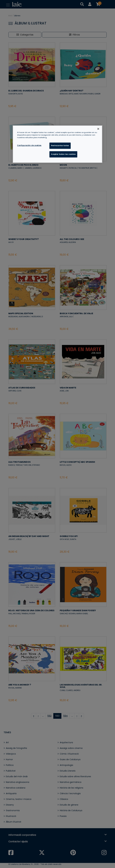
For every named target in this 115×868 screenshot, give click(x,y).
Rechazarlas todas (60, 146)
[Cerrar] (98, 129)
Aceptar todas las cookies (63, 154)
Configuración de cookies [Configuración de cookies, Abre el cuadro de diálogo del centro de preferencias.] (29, 145)
